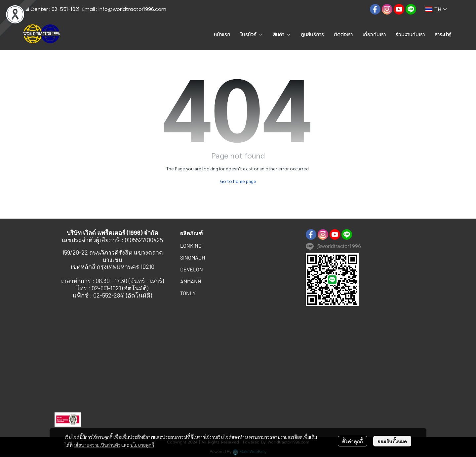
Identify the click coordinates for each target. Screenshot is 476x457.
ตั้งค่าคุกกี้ (353, 441)
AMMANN (191, 281)
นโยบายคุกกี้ (142, 445)
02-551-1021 (66, 9)
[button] (359, 9)
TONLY (188, 293)
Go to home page (238, 181)
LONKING (191, 246)
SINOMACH (193, 257)
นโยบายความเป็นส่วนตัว (97, 445)
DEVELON (192, 269)
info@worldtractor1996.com (132, 9)
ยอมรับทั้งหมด (392, 441)
